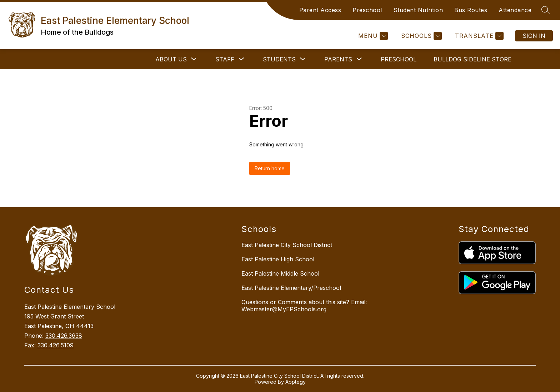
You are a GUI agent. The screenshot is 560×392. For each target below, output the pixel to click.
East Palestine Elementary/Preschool (291, 288)
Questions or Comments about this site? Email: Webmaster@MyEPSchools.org (304, 306)
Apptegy (296, 382)
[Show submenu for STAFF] (225, 59)
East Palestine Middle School (280, 273)
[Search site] (546, 10)
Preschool (367, 10)
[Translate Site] (478, 36)
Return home (270, 168)
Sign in (534, 36)
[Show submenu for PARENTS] (338, 59)
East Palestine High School (278, 259)
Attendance (515, 10)
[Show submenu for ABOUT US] (171, 59)
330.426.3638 (64, 336)
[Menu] (372, 36)
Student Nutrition (418, 10)
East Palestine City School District (287, 245)
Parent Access (320, 10)
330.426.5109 (56, 345)
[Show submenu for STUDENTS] (279, 59)
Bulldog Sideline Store (472, 59)
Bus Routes (471, 10)
